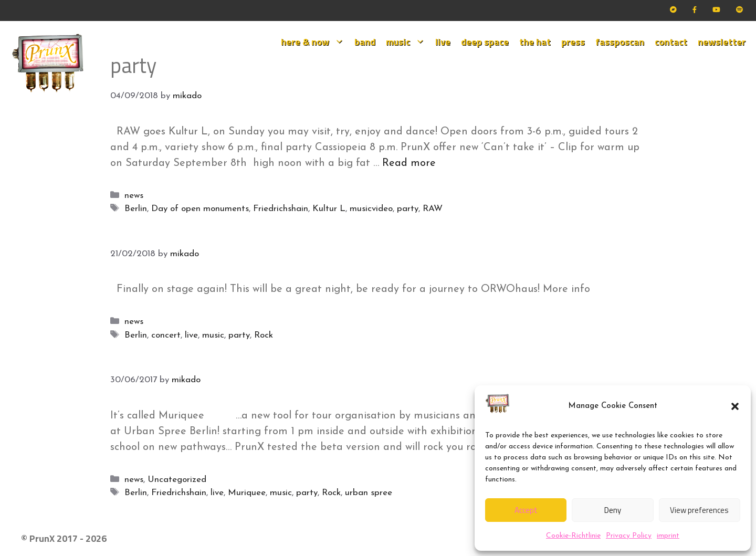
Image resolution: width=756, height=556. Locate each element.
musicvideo (371, 209)
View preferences (699, 510)
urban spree (369, 493)
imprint (668, 536)
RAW (433, 209)
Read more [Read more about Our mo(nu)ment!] (409, 163)
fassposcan (620, 42)
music (408, 42)
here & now (315, 42)
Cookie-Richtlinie (573, 536)
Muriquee (247, 493)
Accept (526, 510)
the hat (535, 42)
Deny (613, 510)
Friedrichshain (281, 209)
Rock (264, 335)
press (573, 42)
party (408, 209)
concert (166, 335)
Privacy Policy (629, 536)
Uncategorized (177, 480)
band (365, 42)
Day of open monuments (200, 209)
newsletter (722, 42)
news (134, 196)
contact (671, 42)
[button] (735, 406)
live (443, 42)
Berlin (136, 209)
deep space (485, 42)
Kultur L (329, 209)
